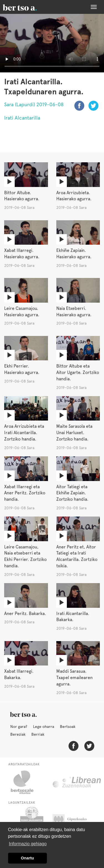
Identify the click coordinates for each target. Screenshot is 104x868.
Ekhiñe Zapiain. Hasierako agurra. (74, 254)
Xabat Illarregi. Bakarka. (19, 674)
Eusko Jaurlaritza (31, 821)
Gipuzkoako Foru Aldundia (75, 821)
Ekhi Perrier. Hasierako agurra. (22, 369)
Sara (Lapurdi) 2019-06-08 (34, 104)
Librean (77, 782)
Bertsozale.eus (26, 782)
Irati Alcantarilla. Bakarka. (73, 617)
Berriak (38, 734)
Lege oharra (44, 727)
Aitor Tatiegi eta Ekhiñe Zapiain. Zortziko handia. (72, 493)
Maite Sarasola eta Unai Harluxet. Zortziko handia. (74, 433)
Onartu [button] (27, 858)
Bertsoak (68, 727)
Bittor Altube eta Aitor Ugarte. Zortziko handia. (78, 372)
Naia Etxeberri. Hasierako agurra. (74, 312)
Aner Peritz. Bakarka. (25, 613)
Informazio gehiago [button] (28, 844)
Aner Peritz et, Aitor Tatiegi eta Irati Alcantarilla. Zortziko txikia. (77, 556)
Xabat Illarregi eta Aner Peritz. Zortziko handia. (25, 493)
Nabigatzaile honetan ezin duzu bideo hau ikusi (52, 43)
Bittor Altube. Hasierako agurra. (22, 196)
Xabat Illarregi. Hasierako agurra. (22, 254)
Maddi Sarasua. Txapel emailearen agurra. (74, 678)
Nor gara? (19, 727)
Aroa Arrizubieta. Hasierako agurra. (74, 196)
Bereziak (18, 734)
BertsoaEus (28, 7)
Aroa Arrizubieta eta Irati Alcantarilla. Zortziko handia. (24, 433)
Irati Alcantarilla (22, 118)
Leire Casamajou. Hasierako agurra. (22, 312)
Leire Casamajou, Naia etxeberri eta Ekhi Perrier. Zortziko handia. (25, 556)
